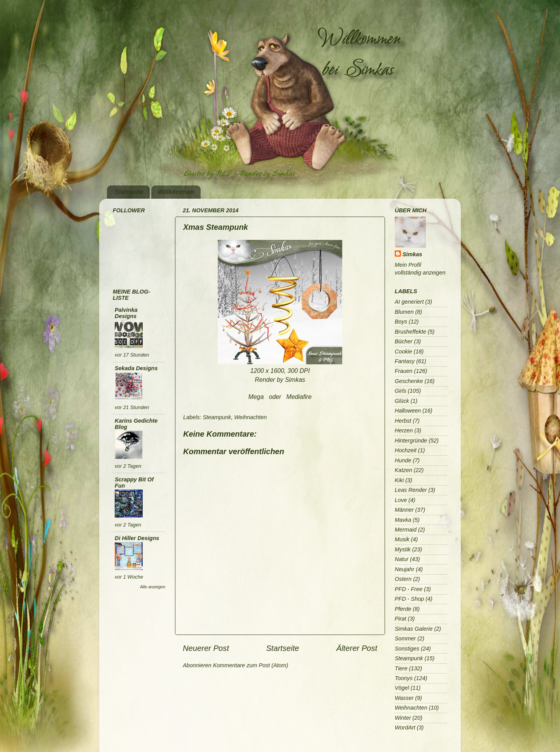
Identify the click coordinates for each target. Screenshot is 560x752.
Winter (403, 718)
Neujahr (404, 569)
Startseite (129, 192)
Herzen (404, 430)
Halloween (408, 411)
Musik (402, 539)
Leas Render (411, 490)
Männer (404, 510)
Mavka (403, 520)
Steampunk (217, 417)
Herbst (403, 421)
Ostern (403, 579)
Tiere (401, 668)
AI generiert (409, 302)
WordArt (405, 728)
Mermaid (406, 530)
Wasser (404, 698)
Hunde (403, 460)
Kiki (399, 480)
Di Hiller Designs (137, 538)
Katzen (403, 470)
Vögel (402, 688)
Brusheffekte (410, 332)
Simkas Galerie (414, 629)
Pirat (401, 619)
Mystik (403, 549)
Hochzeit (406, 450)
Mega (256, 397)
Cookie (403, 352)
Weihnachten (250, 417)
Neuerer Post (206, 648)
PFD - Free (409, 589)
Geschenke (409, 381)
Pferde (403, 609)
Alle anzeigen (153, 587)
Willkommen (176, 192)
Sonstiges (407, 649)
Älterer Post (357, 648)
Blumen (404, 312)
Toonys (404, 678)
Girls (401, 391)
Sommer (405, 638)
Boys (401, 322)
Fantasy (405, 361)
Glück (402, 401)
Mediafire (299, 397)
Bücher (404, 341)
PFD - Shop (409, 599)
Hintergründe (411, 441)
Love (401, 500)
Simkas (412, 254)
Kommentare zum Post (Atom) (251, 665)
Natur (402, 559)
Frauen (404, 371)
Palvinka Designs (126, 313)
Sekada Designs (136, 368)
